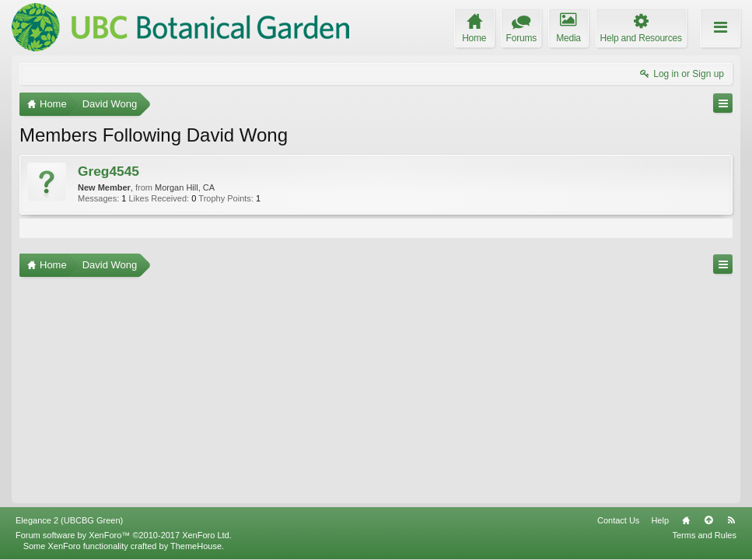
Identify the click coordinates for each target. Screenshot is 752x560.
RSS (731, 520)
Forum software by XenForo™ (124, 535)
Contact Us (618, 520)
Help (660, 520)
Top (708, 520)
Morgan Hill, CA (185, 187)
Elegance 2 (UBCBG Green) (69, 520)
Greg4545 (108, 171)
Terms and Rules (704, 535)
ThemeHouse (196, 546)
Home (686, 520)
